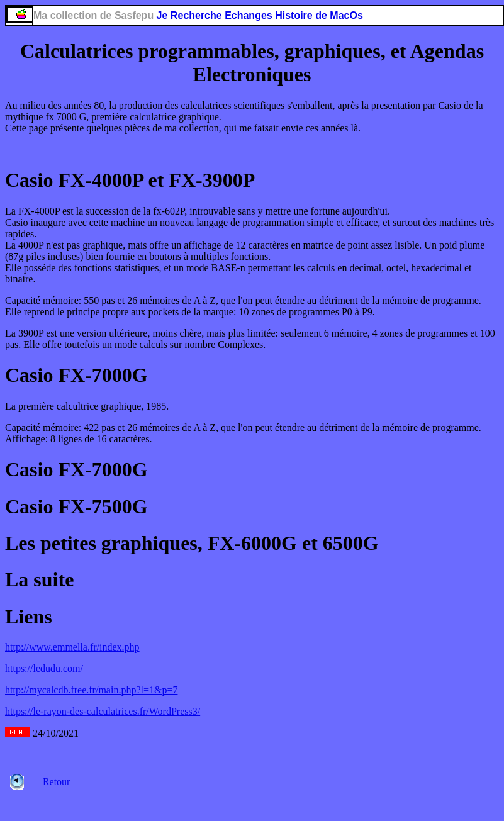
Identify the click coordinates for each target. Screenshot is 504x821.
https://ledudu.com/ (44, 668)
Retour (57, 782)
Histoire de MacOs (319, 15)
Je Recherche (189, 15)
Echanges (249, 15)
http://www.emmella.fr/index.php (72, 647)
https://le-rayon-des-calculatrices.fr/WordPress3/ (103, 711)
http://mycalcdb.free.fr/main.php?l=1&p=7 (91, 690)
